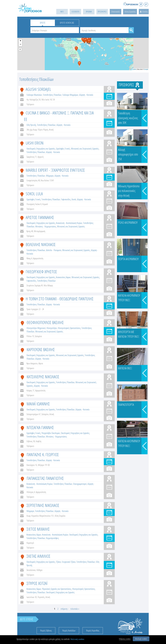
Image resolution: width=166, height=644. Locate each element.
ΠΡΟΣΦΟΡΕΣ (102, 12)
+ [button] (20, 41)
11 (22, 349)
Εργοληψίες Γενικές (63, 149)
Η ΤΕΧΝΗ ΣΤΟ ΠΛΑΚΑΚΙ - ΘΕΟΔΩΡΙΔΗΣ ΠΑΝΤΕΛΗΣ (60, 299)
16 (22, 478)
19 (22, 556)
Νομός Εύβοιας (46, 631)
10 (22, 322)
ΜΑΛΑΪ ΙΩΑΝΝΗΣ (38, 404)
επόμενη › (64, 609)
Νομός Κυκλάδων (69, 631)
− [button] (20, 45)
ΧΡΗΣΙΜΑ (89, 12)
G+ (146, 4)
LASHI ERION (35, 143)
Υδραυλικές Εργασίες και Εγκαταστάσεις (57, 589)
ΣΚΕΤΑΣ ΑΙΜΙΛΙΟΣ (39, 556)
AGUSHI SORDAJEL (38, 89)
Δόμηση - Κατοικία (86, 95)
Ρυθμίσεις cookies (125, 639)
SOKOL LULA (34, 194)
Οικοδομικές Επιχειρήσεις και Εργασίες (41, 149)
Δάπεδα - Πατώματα (54, 250)
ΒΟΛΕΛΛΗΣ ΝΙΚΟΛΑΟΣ (41, 244)
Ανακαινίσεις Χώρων (63, 277)
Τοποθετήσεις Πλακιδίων (52, 95)
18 (22, 529)
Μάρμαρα (50, 176)
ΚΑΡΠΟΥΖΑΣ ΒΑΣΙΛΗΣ (41, 349)
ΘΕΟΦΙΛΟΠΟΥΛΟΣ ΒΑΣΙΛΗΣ (45, 322)
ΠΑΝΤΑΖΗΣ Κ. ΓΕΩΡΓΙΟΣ (43, 454)
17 (22, 505)
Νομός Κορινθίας (93, 631)
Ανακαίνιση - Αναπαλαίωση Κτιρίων (69, 223)
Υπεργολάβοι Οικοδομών (51, 433)
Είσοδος (145, 12)
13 (22, 404)
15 (22, 455)
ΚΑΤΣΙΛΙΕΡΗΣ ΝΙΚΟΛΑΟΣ (43, 377)
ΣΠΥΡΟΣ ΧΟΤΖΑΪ (37, 583)
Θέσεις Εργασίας (130, 12)
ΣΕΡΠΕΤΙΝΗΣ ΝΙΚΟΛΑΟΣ (43, 505)
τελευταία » (75, 609)
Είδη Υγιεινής (31, 125)
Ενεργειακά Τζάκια (69, 562)
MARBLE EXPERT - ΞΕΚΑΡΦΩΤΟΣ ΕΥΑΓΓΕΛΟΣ (55, 170)
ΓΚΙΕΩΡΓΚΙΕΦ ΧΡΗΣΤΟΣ (41, 272)
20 (22, 583)
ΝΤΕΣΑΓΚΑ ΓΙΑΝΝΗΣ (40, 427)
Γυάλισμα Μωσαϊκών (34, 95)
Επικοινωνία (116, 12)
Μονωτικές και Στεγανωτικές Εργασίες (85, 149)
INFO (62, 12)
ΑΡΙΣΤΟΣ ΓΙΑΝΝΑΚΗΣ (40, 217)
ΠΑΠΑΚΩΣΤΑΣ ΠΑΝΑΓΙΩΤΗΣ (45, 478)
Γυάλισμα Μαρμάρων (70, 95)
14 (22, 427)
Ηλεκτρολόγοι (52, 328)
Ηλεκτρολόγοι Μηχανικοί (36, 328)
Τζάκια (58, 562)
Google (146, 69)
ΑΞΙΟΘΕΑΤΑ (75, 12)
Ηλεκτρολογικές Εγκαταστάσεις (69, 328)
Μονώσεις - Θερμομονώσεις (46, 226)
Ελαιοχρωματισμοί (80, 484)
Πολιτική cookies (77, 639)
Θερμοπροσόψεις (52, 538)
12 (22, 377)
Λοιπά (74, 199)
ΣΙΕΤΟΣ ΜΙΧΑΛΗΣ (38, 529)
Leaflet (134, 69)
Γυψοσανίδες (66, 199)
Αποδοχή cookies (141, 639)
